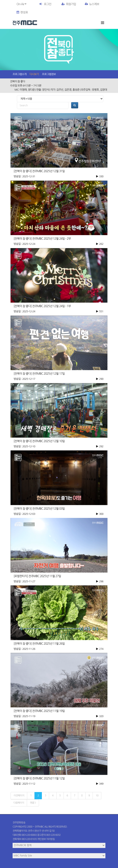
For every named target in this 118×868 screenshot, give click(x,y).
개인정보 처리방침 (46, 839)
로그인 (47, 4)
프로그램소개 (19, 74)
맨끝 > (33, 803)
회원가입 (69, 4)
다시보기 (34, 74)
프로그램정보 (49, 74)
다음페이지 (19, 803)
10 (97, 796)
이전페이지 (19, 796)
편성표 (22, 12)
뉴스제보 (92, 4)
